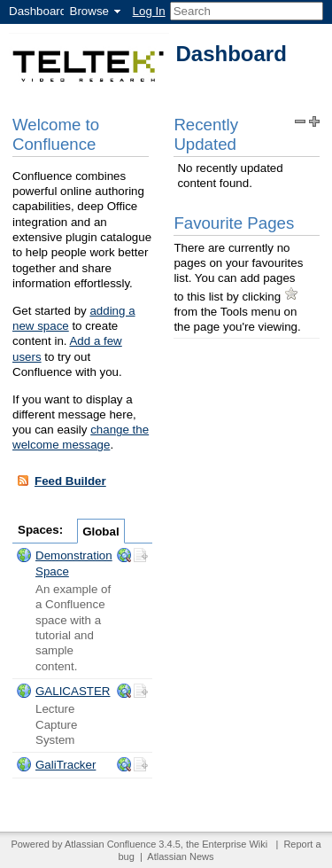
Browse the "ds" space (124, 555)
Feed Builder (61, 481)
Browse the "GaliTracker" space (124, 764)
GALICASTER (73, 691)
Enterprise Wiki (235, 844)
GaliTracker (66, 765)
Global (100, 532)
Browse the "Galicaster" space (124, 691)
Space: (24, 555)
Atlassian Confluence (110, 844)
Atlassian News (180, 856)
